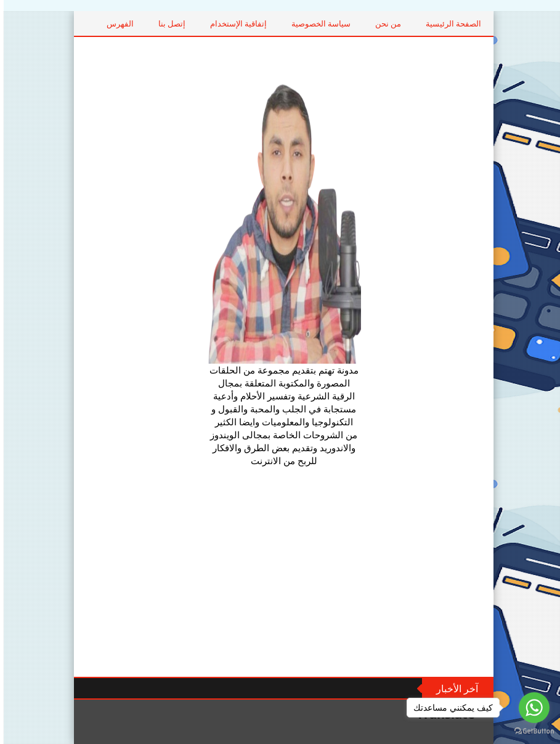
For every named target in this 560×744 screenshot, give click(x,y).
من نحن (421, 23)
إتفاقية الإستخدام (272, 23)
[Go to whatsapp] (530, 708)
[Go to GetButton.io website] (530, 731)
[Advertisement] (280, 572)
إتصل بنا (205, 23)
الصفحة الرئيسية (487, 23)
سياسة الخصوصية (354, 23)
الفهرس (153, 23)
